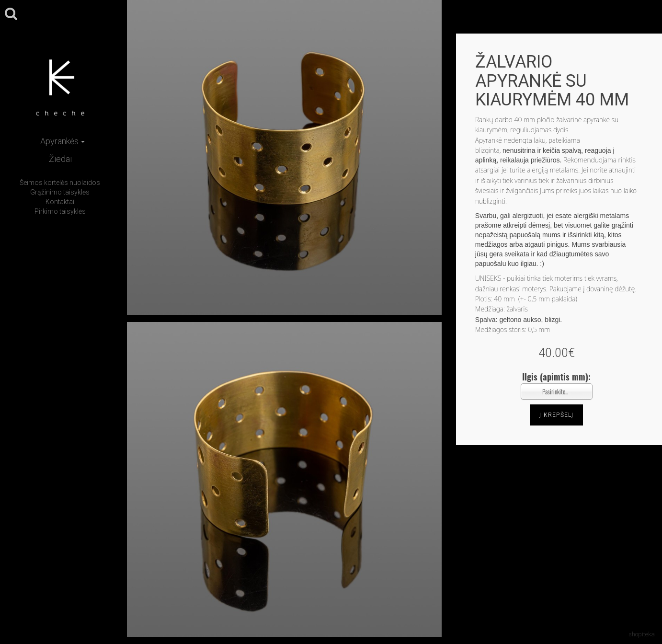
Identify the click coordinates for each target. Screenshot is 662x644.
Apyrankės (63, 141)
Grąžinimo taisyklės (60, 192)
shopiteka (642, 634)
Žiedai (60, 159)
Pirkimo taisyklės (60, 211)
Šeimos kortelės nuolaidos (60, 183)
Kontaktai (60, 202)
